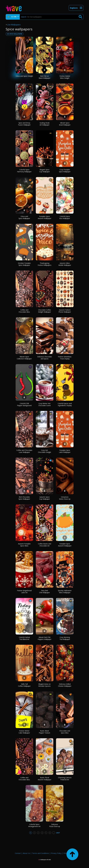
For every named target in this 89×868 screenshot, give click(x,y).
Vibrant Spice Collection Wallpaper (24, 358)
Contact (18, 853)
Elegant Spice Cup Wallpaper (45, 171)
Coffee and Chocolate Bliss (24, 311)
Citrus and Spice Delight (24, 76)
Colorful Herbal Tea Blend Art (24, 638)
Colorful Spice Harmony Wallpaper (24, 171)
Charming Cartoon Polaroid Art (65, 779)
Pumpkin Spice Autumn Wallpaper (45, 217)
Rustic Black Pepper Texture (44, 732)
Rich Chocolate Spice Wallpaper (24, 498)
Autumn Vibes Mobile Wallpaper (65, 264)
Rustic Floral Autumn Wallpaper (45, 779)
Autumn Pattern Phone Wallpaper (65, 311)
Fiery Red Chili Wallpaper (44, 592)
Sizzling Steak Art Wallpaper (45, 124)
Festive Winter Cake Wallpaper (24, 732)
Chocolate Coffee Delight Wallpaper (44, 311)
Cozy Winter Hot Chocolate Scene (45, 404)
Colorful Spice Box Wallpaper (65, 217)
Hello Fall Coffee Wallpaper (24, 685)
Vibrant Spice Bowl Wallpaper (65, 124)
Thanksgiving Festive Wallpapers (45, 264)
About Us (26, 853)
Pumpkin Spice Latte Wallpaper (65, 451)
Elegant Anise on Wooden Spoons (44, 685)
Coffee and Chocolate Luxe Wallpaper (24, 451)
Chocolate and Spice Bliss (65, 732)
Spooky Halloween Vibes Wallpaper (65, 592)
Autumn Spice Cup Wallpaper (45, 498)
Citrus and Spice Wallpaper (24, 217)
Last (58, 833)
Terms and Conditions (40, 853)
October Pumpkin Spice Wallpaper (24, 264)
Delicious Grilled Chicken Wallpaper (65, 685)
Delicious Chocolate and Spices (45, 358)
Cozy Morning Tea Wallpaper (65, 638)
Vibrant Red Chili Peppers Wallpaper (45, 638)
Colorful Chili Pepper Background (24, 404)
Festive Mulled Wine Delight (65, 77)
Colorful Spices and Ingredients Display (65, 404)
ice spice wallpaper (15, 34)
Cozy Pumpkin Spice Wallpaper (65, 171)
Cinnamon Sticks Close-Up (65, 498)
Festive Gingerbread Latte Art (24, 592)
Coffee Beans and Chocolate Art (44, 545)
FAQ (65, 853)
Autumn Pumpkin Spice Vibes (24, 545)
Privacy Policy (56, 853)
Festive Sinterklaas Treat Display (65, 358)
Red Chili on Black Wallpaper (45, 77)
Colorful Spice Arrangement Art (34, 825)
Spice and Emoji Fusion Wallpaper (24, 124)
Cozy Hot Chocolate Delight (44, 451)
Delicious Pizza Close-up (55, 825)
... (54, 833)
